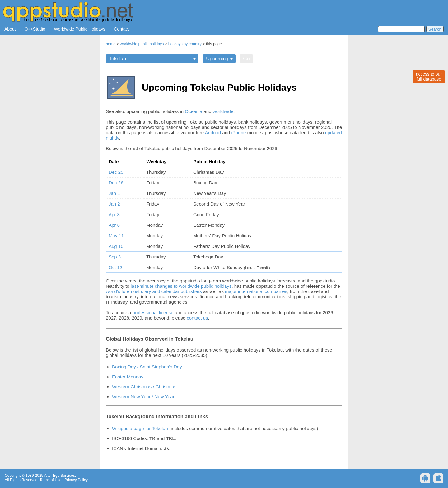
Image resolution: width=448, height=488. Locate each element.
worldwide (223, 111)
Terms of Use (51, 480)
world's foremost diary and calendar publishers (154, 291)
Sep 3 (115, 257)
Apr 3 (114, 214)
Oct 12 (115, 267)
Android (213, 133)
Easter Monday (128, 377)
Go (246, 59)
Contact (121, 29)
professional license (153, 313)
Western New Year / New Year (143, 397)
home (111, 44)
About (10, 29)
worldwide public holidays (142, 44)
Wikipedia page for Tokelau (140, 428)
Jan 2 (114, 204)
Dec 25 (116, 172)
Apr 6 (114, 225)
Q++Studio (35, 29)
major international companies (256, 291)
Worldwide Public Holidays (80, 29)
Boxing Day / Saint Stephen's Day (147, 367)
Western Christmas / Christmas (144, 387)
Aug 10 (116, 246)
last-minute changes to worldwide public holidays (181, 286)
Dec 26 (116, 183)
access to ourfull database (429, 77)
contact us (197, 318)
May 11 (116, 236)
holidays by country (185, 44)
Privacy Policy (76, 480)
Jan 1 (114, 193)
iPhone (239, 133)
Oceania (194, 111)
